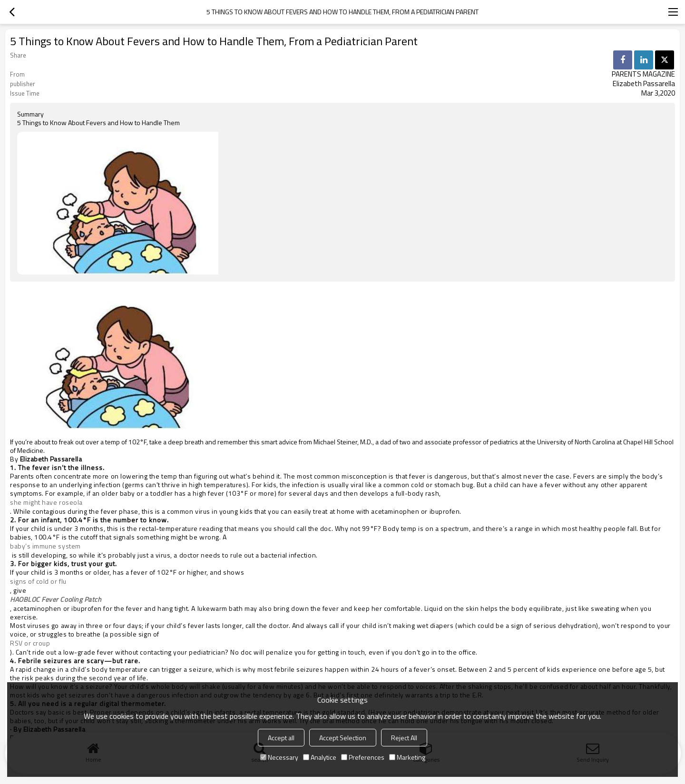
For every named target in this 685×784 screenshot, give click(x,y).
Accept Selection (343, 738)
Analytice (320, 757)
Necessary (279, 757)
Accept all (281, 738)
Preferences (363, 757)
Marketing (407, 757)
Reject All (404, 738)
